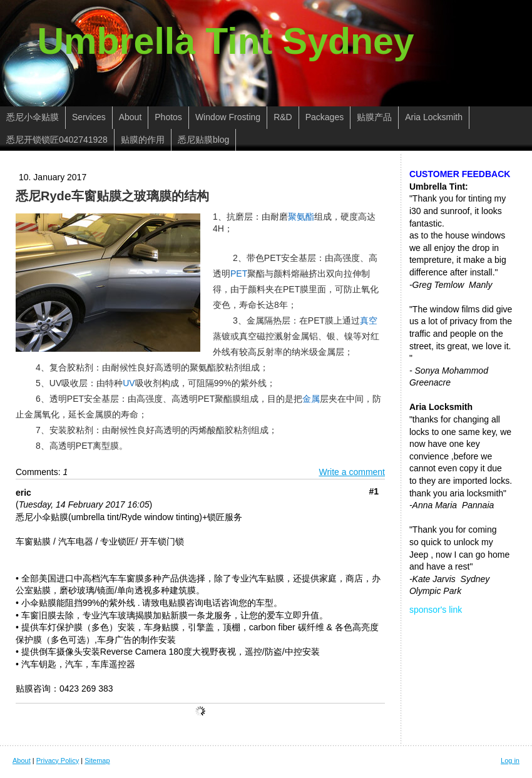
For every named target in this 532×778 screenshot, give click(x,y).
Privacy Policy (58, 760)
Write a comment (352, 472)
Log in (510, 760)
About (22, 760)
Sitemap (97, 760)
